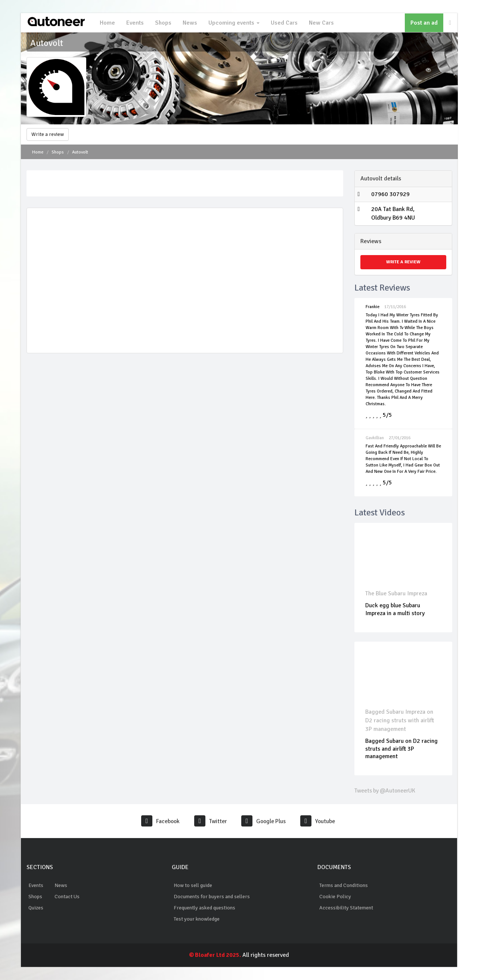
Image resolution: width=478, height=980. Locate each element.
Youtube (319, 821)
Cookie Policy (335, 897)
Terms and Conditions (344, 885)
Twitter (210, 821)
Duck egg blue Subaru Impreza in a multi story (395, 609)
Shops (162, 23)
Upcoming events (233, 23)
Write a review (48, 134)
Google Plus (264, 821)
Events (134, 23)
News (189, 23)
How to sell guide (193, 885)
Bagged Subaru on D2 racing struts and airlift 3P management (402, 749)
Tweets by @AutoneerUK (386, 791)
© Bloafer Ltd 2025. (215, 955)
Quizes (36, 908)
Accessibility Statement (346, 908)
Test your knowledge (197, 919)
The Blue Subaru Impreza (397, 593)
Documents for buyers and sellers (212, 897)
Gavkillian (375, 438)
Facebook (159, 821)
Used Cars (283, 23)
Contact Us (67, 897)
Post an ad (424, 23)
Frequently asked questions (204, 908)
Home (107, 23)
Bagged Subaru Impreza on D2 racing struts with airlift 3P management (400, 720)
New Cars (321, 23)
